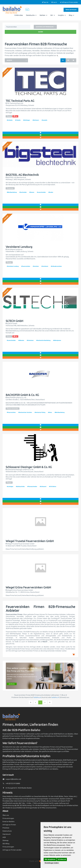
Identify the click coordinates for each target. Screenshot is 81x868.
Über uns (6, 815)
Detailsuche (31, 15)
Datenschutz (7, 831)
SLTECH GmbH (14, 321)
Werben (43, 15)
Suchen (41, 32)
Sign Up (45, 2)
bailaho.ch (55, 697)
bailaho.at (37, 697)
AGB (4, 837)
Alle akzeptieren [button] (50, 859)
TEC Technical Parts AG (20, 101)
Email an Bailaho (8, 821)
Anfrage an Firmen (9, 825)
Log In (54, 2)
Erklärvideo (19, 15)
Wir (53, 15)
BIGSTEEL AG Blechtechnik (22, 175)
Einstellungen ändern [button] (52, 863)
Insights (62, 15)
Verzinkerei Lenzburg (19, 247)
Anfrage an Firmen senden (69, 2)
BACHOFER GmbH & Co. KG (22, 395)
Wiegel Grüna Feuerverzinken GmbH (28, 587)
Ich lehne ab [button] (62, 859)
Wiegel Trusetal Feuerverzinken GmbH (30, 541)
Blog (72, 15)
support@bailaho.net (13, 779)
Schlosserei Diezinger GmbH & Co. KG (29, 467)
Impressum (7, 834)
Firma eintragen (71, 10)
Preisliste (6, 828)
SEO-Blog (6, 844)
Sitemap (5, 840)
